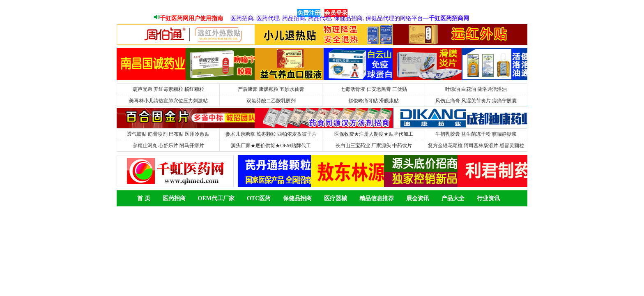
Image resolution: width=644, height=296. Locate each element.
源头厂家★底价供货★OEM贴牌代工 (271, 146)
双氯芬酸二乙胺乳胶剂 (271, 101)
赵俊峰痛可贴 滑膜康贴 (374, 101)
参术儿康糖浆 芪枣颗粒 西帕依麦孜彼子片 (271, 134)
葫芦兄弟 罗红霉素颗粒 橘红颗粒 (168, 89)
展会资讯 (418, 198)
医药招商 (174, 198)
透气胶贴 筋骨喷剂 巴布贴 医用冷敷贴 (168, 134)
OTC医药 (259, 198)
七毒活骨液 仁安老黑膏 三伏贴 (374, 89)
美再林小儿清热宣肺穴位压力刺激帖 (168, 101)
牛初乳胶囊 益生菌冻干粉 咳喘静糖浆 (476, 134)
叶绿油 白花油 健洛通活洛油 (476, 89)
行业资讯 (488, 198)
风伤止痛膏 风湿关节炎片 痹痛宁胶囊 (476, 101)
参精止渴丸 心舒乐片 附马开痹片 (168, 146)
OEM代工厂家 (216, 198)
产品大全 (453, 198)
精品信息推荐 (377, 198)
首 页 (144, 198)
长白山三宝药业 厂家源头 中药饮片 (374, 146)
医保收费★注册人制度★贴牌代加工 (374, 134)
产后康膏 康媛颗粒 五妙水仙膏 (271, 89)
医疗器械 (336, 198)
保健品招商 (297, 198)
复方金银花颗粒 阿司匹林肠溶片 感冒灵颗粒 (476, 146)
